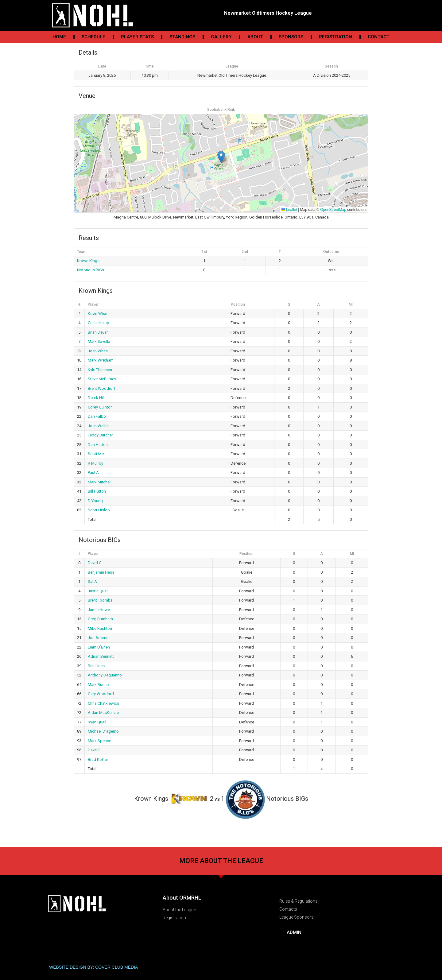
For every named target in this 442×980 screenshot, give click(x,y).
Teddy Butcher (100, 435)
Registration (335, 37)
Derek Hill (96, 398)
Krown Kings (88, 261)
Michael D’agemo (103, 731)
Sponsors (291, 37)
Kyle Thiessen (100, 370)
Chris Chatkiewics (103, 703)
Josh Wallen (99, 426)
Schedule (93, 37)
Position (238, 304)
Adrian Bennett (101, 656)
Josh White (98, 351)
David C (95, 563)
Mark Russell (99, 685)
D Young (95, 501)
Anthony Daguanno (105, 675)
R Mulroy (95, 463)
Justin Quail (98, 591)
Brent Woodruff (102, 388)
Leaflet (289, 210)
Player (93, 304)
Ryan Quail (97, 722)
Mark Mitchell (100, 482)
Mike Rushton (100, 628)
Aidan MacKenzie (103, 713)
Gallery (221, 37)
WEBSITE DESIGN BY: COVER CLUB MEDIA (93, 967)
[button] (221, 157)
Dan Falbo (97, 416)
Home (59, 37)
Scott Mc (96, 454)
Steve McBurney (102, 379)
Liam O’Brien (99, 647)
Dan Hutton (98, 445)
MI (351, 304)
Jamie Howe (99, 610)
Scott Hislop (99, 510)
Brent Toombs (100, 600)
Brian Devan (98, 332)
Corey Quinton (100, 407)
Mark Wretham (101, 360)
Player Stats (137, 37)
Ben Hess (96, 666)
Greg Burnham (100, 619)
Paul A (93, 473)
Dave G (94, 750)
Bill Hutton (97, 491)
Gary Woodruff (101, 694)
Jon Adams (98, 638)
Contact (379, 37)
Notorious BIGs (91, 270)
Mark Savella (99, 341)
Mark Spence (99, 741)
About (255, 37)
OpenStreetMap (333, 210)
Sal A (92, 581)
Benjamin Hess (101, 572)
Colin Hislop (99, 323)
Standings (182, 37)
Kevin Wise (97, 314)
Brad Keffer (98, 759)
